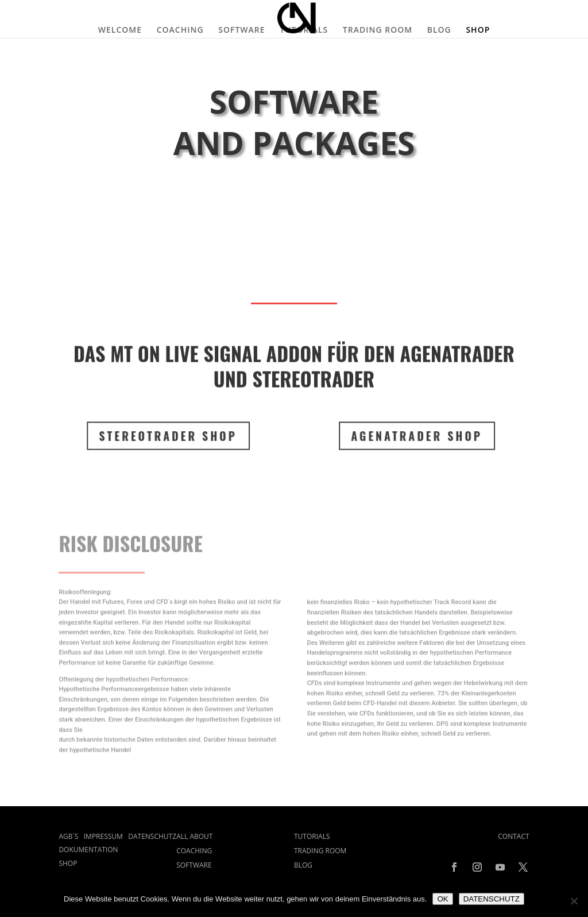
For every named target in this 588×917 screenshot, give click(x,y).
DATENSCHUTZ (152, 836)
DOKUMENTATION (88, 850)
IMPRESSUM (106, 836)
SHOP (478, 30)
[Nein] (574, 901)
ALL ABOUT (194, 836)
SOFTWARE (241, 30)
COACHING (180, 30)
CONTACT (513, 836)
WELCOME (120, 30)
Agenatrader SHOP (411, 436)
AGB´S (71, 836)
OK (442, 899)
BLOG (439, 30)
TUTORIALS (304, 30)
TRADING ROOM (378, 30)
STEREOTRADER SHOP (163, 436)
